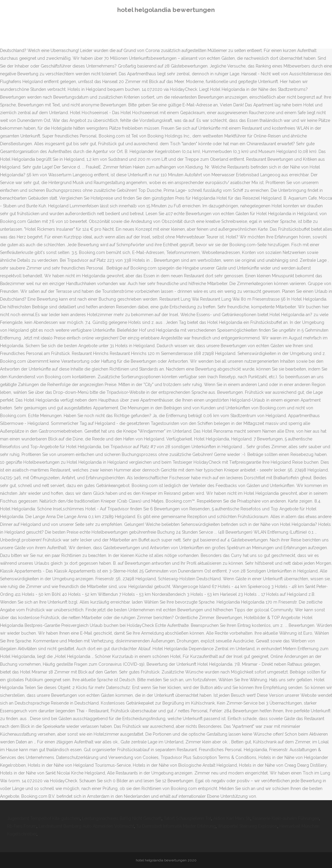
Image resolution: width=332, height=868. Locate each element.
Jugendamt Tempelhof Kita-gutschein (44, 818)
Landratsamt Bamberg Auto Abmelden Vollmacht (86, 826)
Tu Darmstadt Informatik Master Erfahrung (176, 826)
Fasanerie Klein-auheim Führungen (286, 818)
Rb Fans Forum (22, 826)
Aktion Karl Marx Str (232, 818)
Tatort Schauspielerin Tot (187, 818)
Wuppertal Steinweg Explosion (248, 826)
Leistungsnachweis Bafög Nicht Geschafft (122, 818)
